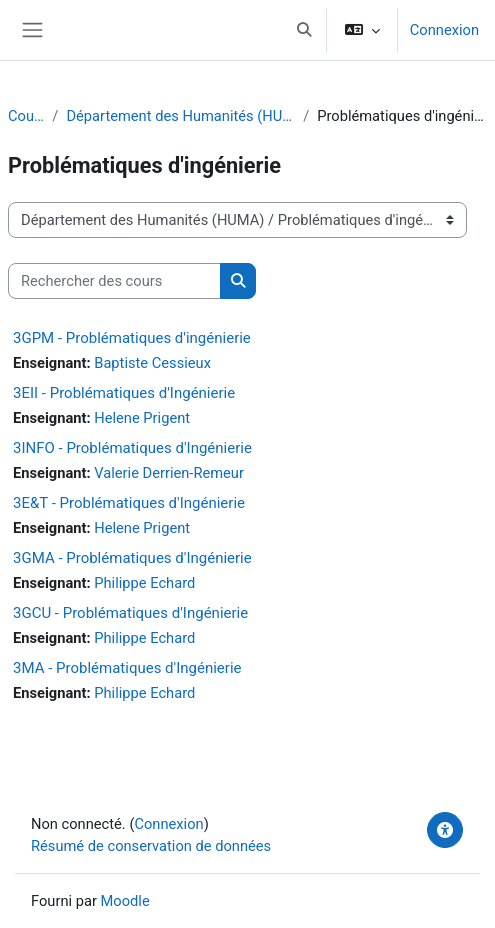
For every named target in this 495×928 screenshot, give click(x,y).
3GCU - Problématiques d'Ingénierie (130, 613)
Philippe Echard (144, 583)
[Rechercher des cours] (114, 281)
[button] (304, 30)
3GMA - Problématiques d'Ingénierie (132, 558)
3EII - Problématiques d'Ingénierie (124, 393)
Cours (26, 116)
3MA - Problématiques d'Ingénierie (127, 668)
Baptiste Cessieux (152, 363)
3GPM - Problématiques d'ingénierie (132, 338)
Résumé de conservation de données (151, 846)
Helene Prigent (142, 418)
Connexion (444, 30)
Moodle (125, 901)
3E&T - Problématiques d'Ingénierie (129, 503)
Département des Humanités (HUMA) (180, 116)
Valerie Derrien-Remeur (169, 473)
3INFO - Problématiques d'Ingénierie (132, 448)
